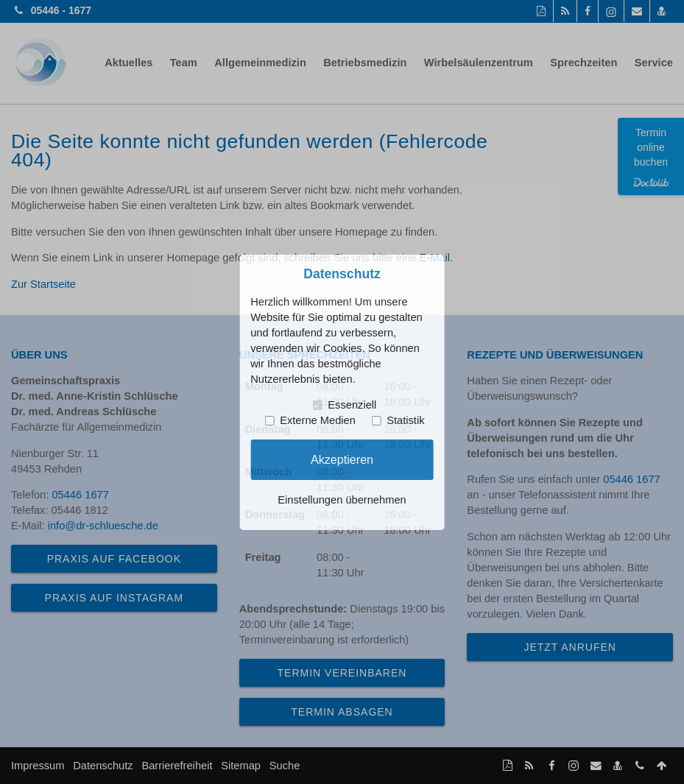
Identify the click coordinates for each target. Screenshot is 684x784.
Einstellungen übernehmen (342, 500)
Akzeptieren (342, 459)
